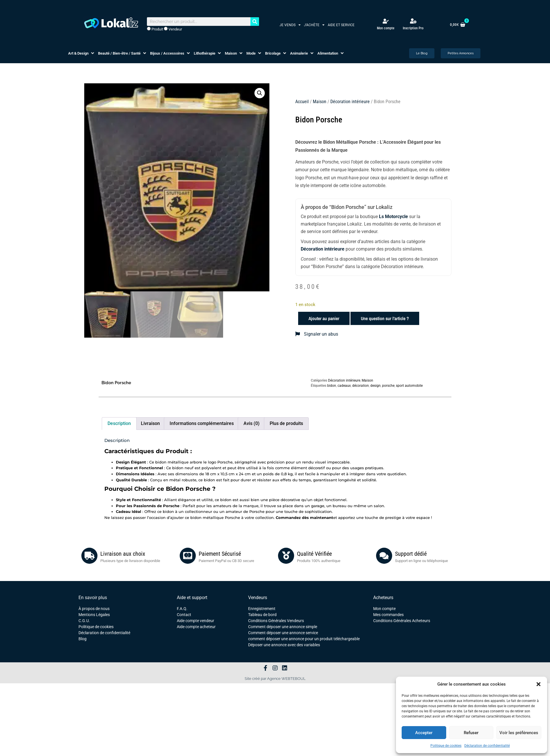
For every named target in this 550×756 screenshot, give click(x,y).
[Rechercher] (255, 22)
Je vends (290, 25)
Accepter (424, 733)
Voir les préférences (519, 733)
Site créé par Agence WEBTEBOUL (275, 679)
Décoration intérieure (350, 102)
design (375, 386)
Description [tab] (119, 423)
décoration (361, 386)
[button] (538, 684)
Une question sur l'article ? (385, 318)
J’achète (314, 25)
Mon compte (386, 28)
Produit (155, 29)
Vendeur (173, 29)
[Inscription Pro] (413, 21)
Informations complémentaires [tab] (202, 423)
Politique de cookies (446, 746)
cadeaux (344, 386)
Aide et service (341, 25)
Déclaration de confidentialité (487, 746)
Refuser (471, 733)
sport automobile (409, 386)
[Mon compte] (386, 21)
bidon (332, 386)
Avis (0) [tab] (252, 423)
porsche (388, 386)
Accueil (302, 102)
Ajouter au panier (324, 318)
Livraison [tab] (150, 423)
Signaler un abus (317, 334)
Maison (320, 102)
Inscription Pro (413, 28)
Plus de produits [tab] (286, 423)
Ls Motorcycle (393, 217)
